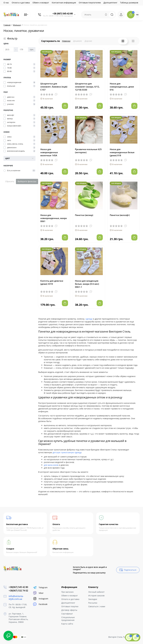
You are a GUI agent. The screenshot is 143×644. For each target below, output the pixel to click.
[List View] (133, 41)
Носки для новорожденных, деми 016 (122, 87)
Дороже (88, 41)
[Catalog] (26, 15)
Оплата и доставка (21, 3)
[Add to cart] (65, 106)
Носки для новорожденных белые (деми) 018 (122, 152)
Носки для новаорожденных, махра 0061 (54, 218)
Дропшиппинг (110, 3)
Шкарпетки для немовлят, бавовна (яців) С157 (54, 87)
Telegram (40, 587)
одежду (89, 319)
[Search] (106, 15)
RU (137, 15)
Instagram (41, 599)
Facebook (40, 604)
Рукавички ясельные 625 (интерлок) (88, 151)
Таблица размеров (129, 3)
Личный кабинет (96, 592)
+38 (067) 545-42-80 (63, 14)
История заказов (96, 596)
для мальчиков (51, 465)
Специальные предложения (68, 619)
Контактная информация (64, 3)
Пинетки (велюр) (84, 215)
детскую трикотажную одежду (67, 452)
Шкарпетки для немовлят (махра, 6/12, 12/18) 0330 (87, 87)
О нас (6, 3)
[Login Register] (121, 15)
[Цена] (9, 50)
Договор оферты (69, 610)
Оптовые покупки (70, 606)
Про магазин (67, 592)
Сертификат (67, 614)
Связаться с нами (97, 606)
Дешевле (78, 41)
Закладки (93, 599)
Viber (38, 593)
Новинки (66, 41)
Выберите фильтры (27, 181)
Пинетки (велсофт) (120, 215)
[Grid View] (123, 41)
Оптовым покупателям (90, 3)
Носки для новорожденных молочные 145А (49, 152)
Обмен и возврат (41, 3)
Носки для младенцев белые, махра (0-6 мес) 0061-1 (87, 284)
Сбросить (10, 181)
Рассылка (93, 603)
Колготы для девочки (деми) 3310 (52, 282)
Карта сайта (67, 624)
